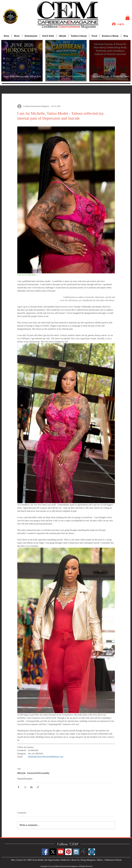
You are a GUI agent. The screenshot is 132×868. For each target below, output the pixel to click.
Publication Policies (113, 860)
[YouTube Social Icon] (61, 852)
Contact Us (21, 860)
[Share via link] (38, 787)
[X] (53, 852)
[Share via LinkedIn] (31, 787)
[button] (128, 17)
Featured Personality (38, 773)
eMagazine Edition (95, 860)
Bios (13, 860)
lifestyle (21, 773)
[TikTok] (84, 852)
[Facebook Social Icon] (45, 852)
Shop (83, 860)
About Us (75, 860)
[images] (92, 852)
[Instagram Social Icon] (76, 852)
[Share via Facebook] (19, 787)
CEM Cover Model (35, 860)
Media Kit (66, 860)
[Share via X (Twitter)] (25, 787)
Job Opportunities (52, 860)
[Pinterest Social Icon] (68, 852)
